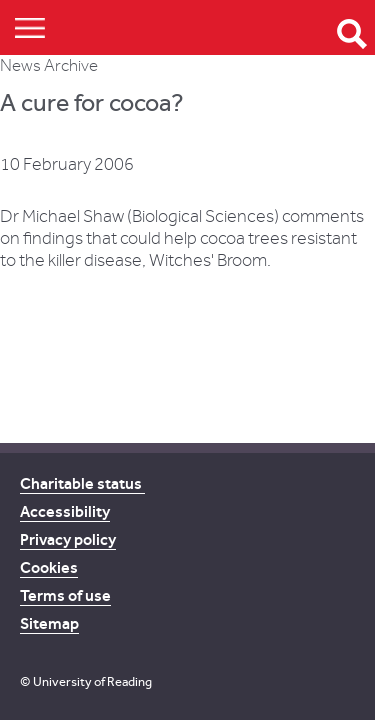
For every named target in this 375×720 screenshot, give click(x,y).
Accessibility (65, 511)
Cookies (49, 567)
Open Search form (352, 34)
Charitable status (82, 483)
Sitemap (49, 623)
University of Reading (92, 681)
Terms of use (65, 595)
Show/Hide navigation (30, 27)
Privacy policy (68, 539)
